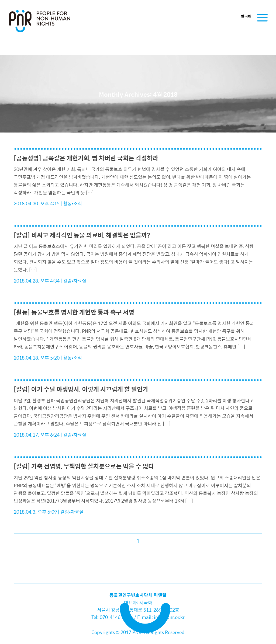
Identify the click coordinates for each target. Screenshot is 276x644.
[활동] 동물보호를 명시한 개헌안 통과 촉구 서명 (74, 312)
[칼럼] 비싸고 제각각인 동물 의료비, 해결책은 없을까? (82, 235)
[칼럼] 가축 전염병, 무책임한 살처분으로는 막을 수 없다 (84, 466)
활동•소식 (73, 203)
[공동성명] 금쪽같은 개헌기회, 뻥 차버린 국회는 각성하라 (86, 158)
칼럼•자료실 (75, 281)
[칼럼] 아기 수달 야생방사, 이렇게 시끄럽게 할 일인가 (81, 389)
